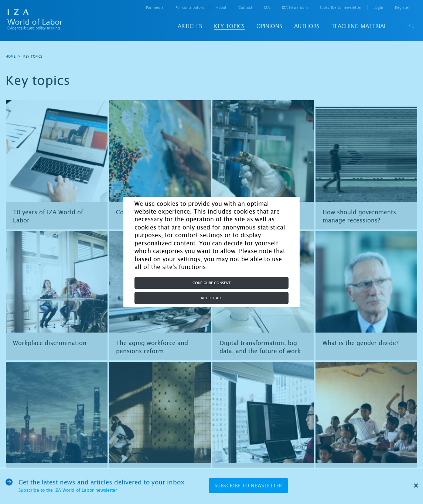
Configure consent (211, 283)
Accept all (211, 298)
